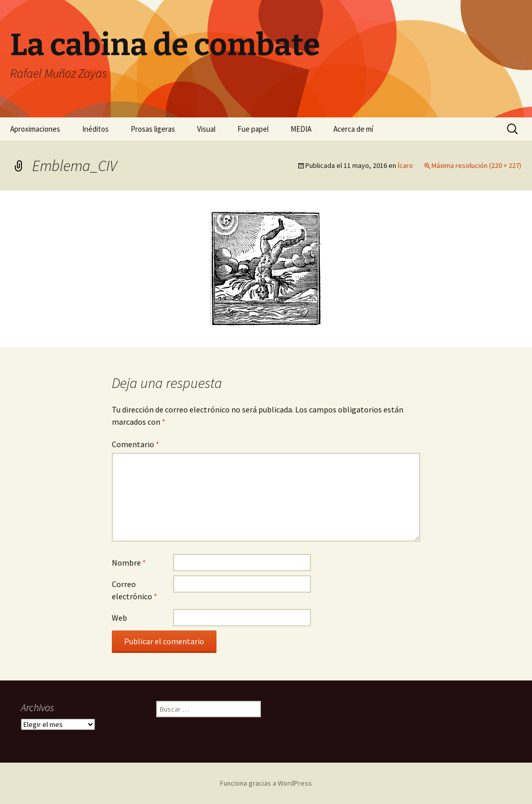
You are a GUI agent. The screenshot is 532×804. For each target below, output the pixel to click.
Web (119, 618)
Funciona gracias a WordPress (266, 783)
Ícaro (405, 165)
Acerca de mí (353, 129)
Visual (206, 129)
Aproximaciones (35, 129)
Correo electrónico (135, 590)
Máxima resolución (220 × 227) (476, 165)
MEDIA (301, 129)
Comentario (136, 444)
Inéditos (95, 129)
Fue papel (253, 129)
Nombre (129, 563)
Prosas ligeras (153, 129)
